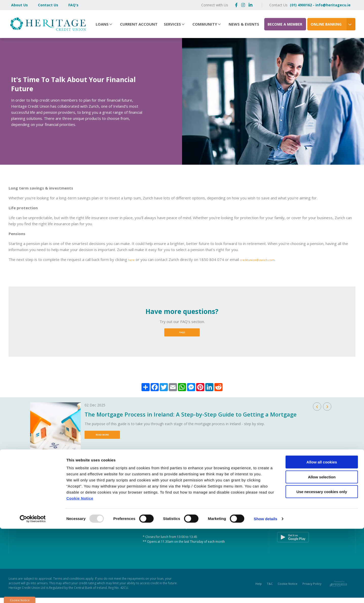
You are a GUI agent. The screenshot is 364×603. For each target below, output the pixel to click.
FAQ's (73, 5)
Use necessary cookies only (322, 566)
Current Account (139, 24)
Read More (102, 439)
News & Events (244, 24)
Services (172, 24)
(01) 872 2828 (53, 511)
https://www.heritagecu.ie (64, 521)
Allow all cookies (322, 536)
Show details (266, 593)
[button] (317, 409)
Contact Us (48, 5)
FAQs (182, 334)
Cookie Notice (80, 572)
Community (205, 24)
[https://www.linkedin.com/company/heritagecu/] (250, 5)
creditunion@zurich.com (262, 259)
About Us (19, 5)
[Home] (47, 24)
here (132, 259)
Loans (102, 24)
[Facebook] (236, 5)
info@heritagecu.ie (58, 516)
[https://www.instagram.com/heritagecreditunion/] (243, 5)
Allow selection (322, 551)
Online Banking (326, 24)
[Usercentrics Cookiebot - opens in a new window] (33, 593)
